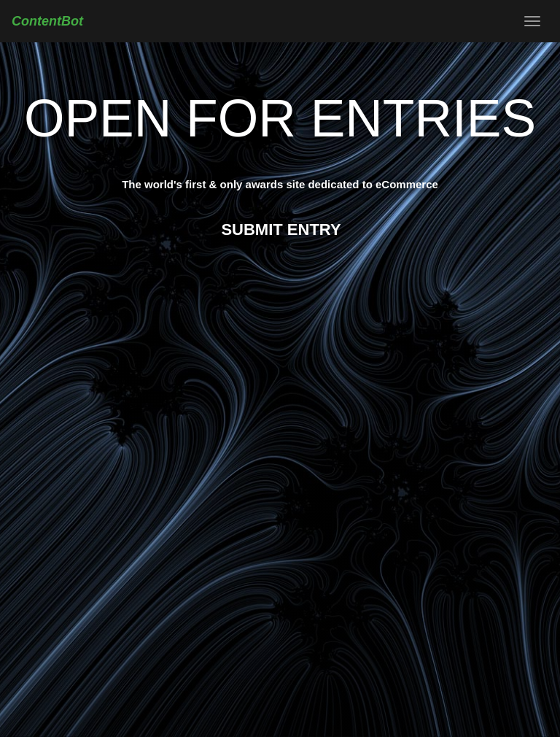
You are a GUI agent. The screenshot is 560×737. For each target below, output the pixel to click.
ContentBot (47, 21)
